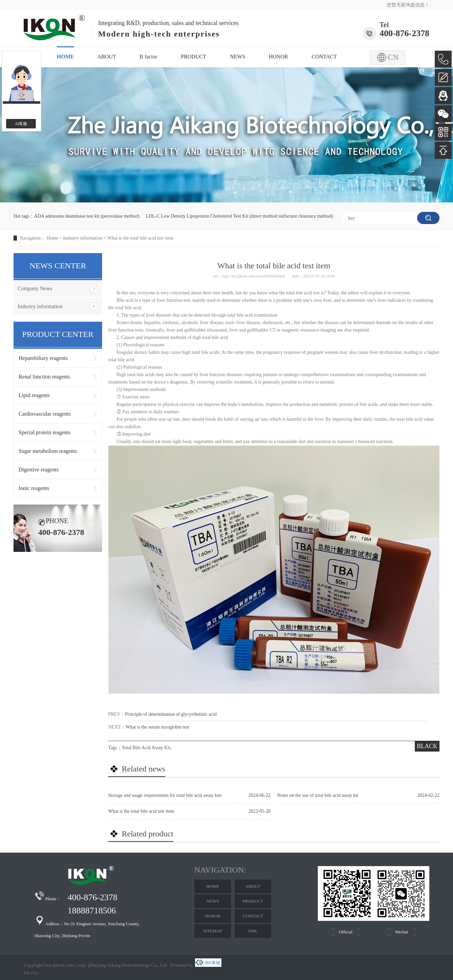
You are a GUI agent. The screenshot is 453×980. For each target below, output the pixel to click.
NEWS (237, 57)
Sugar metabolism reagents (48, 451)
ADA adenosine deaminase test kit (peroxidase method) (87, 216)
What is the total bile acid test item (140, 238)
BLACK (427, 746)
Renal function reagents (44, 377)
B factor (148, 57)
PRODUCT (194, 57)
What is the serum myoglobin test (157, 727)
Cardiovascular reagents (45, 414)
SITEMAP (213, 931)
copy (82, 965)
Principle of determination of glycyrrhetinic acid (171, 714)
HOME (65, 57)
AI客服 (21, 124)
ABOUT (107, 57)
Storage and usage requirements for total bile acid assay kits (165, 795)
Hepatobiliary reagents (43, 358)
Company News (35, 288)
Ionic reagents (34, 488)
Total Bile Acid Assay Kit (146, 748)
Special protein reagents (45, 432)
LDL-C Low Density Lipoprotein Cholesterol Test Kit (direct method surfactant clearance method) (239, 216)
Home (52, 238)
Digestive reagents (39, 470)
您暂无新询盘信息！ (408, 5)
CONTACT (324, 57)
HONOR (278, 57)
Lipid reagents (34, 395)
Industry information (83, 238)
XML (253, 931)
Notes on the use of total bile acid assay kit (318, 795)
